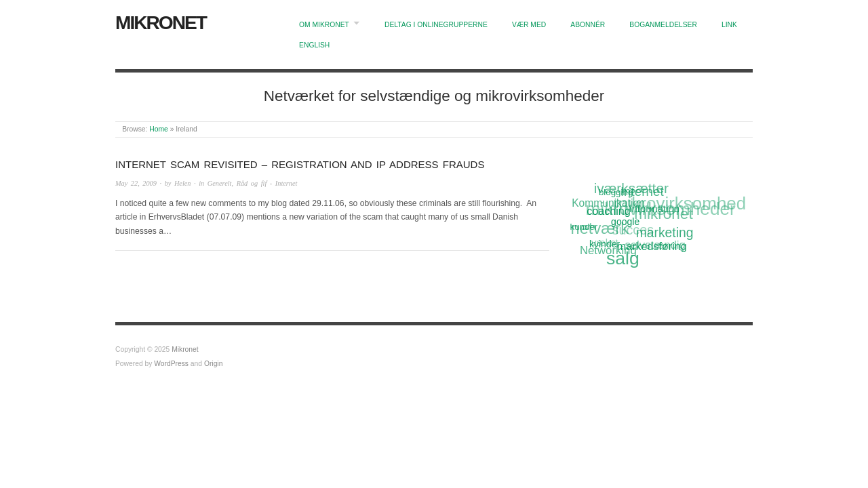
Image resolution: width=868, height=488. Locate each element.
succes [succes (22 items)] (633, 231)
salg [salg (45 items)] (623, 259)
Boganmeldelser (663, 25)
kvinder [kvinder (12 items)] (605, 244)
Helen (183, 183)
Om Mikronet (324, 25)
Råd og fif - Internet (267, 183)
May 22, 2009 (136, 183)
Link (729, 25)
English (314, 45)
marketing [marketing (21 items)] (665, 232)
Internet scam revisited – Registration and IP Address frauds (300, 164)
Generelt (220, 183)
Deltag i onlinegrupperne (436, 25)
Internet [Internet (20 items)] (642, 191)
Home (158, 129)
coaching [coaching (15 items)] (609, 211)
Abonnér (588, 25)
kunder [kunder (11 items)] (584, 227)
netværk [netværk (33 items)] (599, 229)
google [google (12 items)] (625, 222)
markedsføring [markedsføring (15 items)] (652, 246)
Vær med (529, 25)
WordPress (171, 364)
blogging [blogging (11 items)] (616, 191)
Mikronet (161, 23)
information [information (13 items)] (654, 208)
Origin (213, 364)
